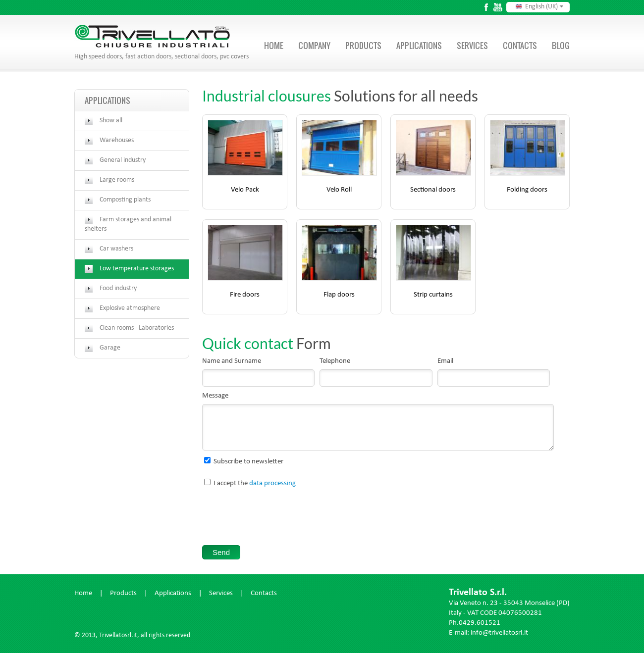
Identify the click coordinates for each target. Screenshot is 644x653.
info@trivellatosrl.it (499, 633)
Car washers (116, 249)
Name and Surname (232, 362)
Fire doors (245, 295)
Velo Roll (339, 190)
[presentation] (277, 518)
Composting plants (125, 200)
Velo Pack (245, 190)
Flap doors (339, 295)
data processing (272, 484)
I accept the (255, 484)
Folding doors (527, 190)
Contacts (520, 46)
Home (274, 46)
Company (314, 46)
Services (472, 46)
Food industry (118, 289)
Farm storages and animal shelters (128, 225)
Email (445, 362)
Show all (111, 121)
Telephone (335, 362)
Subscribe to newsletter (248, 462)
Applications (419, 46)
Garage (110, 348)
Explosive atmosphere (130, 308)
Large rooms (117, 180)
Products (363, 46)
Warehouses (117, 141)
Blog (561, 46)
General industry (123, 160)
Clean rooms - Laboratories (137, 328)
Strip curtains (433, 295)
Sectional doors (433, 190)
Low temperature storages (137, 269)
